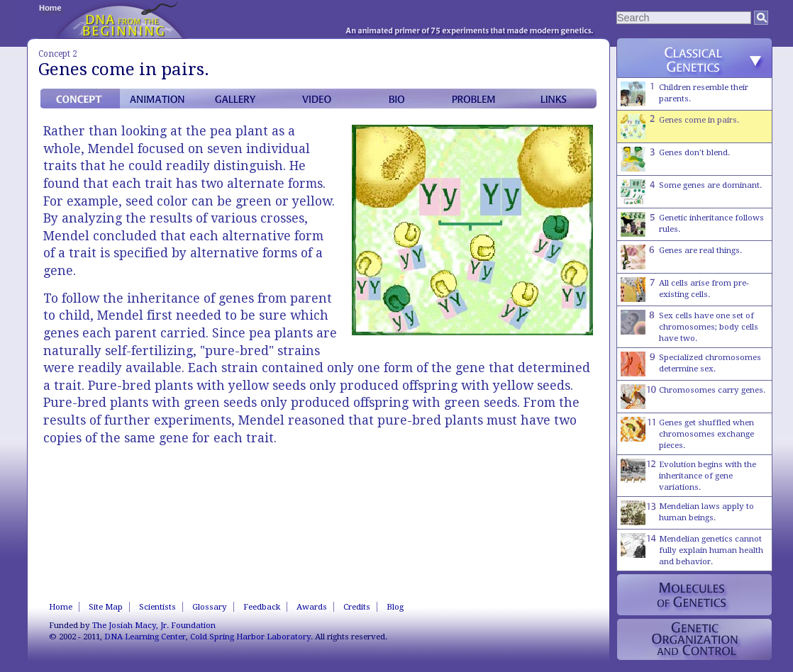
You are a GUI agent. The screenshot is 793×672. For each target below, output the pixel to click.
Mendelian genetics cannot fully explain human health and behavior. (692, 550)
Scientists (157, 607)
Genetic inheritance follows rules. (692, 224)
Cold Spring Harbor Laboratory (250, 637)
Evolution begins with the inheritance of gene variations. (688, 475)
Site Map (106, 607)
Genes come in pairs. (680, 127)
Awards (312, 607)
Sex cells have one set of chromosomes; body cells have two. (689, 326)
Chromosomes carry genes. (693, 397)
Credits (357, 607)
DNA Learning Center (145, 637)
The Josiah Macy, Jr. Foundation (154, 625)
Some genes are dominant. (691, 192)
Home (61, 607)
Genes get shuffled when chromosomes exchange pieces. (687, 433)
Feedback (262, 607)
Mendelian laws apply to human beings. (687, 513)
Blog (395, 607)
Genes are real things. (681, 257)
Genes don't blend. (675, 159)
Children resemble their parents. (684, 94)
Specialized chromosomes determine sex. (691, 364)
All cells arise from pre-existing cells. (685, 290)
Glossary (210, 607)
